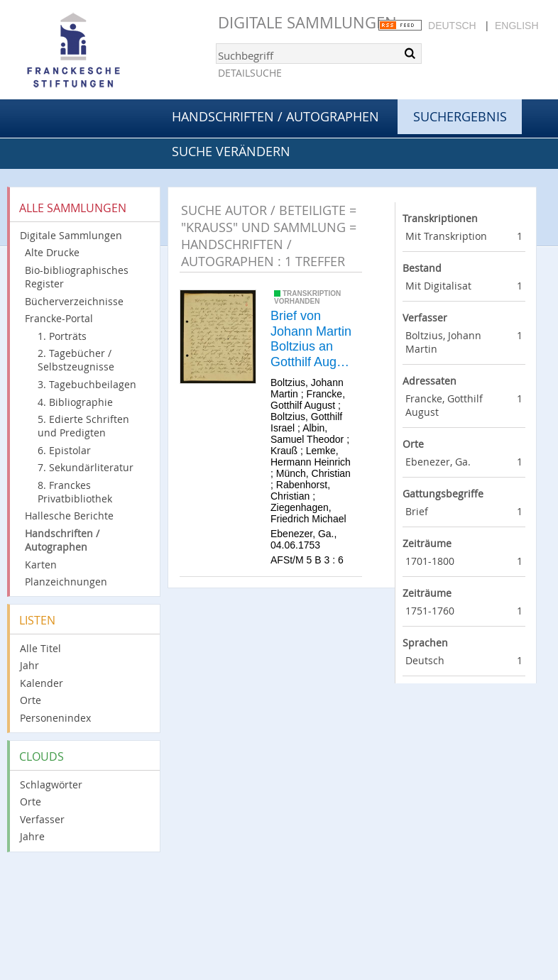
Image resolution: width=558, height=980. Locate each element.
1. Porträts (62, 336)
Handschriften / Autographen (275, 116)
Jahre (32, 836)
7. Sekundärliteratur (86, 467)
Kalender (42, 683)
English (516, 26)
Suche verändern (231, 151)
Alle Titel (40, 648)
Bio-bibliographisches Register (77, 277)
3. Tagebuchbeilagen (87, 384)
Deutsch (452, 26)
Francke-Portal (59, 318)
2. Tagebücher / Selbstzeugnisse (76, 360)
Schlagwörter (51, 784)
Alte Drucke (52, 252)
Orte (31, 700)
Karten (41, 565)
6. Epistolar (64, 450)
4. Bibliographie (75, 402)
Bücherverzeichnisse (74, 301)
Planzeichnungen (66, 582)
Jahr (29, 665)
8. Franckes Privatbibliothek (75, 492)
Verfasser (42, 819)
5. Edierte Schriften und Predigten (83, 426)
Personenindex (55, 718)
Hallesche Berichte (69, 516)
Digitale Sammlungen (307, 22)
